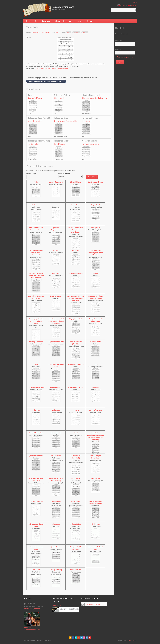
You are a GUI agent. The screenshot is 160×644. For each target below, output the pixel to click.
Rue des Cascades (36, 501)
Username (119, 41)
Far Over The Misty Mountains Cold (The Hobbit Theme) (36, 275)
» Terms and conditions (32, 630)
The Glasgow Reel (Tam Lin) (95, 98)
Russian (76, 32)
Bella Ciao (36, 410)
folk (68, 32)
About (79, 21)
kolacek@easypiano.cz (32, 609)
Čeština (122, 5)
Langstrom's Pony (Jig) (56, 342)
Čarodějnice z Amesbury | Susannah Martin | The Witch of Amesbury (95, 436)
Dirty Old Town (35, 98)
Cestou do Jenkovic (76, 273)
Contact (89, 21)
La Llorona (87, 121)
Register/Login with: (122, 34)
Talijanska (56, 410)
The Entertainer (56, 296)
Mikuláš (96, 273)
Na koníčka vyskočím (76, 364)
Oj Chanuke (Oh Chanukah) (76, 457)
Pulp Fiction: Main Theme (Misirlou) (95, 502)
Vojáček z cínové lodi (76, 387)
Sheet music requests (63, 21)
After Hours (76, 478)
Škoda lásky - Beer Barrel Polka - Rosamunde (36, 253)
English (132, 5)
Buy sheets (46, 21)
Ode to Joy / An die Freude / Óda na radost (36, 321)
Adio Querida (56, 456)
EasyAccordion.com (63, 7)
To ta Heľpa (34, 144)
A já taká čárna (76, 524)
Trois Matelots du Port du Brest (36, 525)
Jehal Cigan (59, 144)
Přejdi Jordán (95, 228)
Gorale (56, 205)
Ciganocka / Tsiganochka (66, 121)
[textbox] (124, 10)
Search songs (31, 174)
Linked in (81, 638)
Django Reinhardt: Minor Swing (95, 320)
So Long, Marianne (36, 342)
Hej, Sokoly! (60, 98)
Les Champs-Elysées (95, 182)
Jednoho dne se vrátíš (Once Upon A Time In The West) (56, 321)
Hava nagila (76, 501)
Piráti (76, 433)
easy (58, 32)
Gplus (79, 638)
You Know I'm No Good (36, 387)
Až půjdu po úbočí (76, 319)
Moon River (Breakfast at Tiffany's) (36, 297)
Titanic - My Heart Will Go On (56, 366)
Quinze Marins (56, 547)
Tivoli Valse (96, 524)
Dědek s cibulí (95, 342)
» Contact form (29, 627)
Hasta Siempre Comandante (96, 457)
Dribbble (84, 638)
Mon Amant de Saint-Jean (95, 548)
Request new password (125, 57)
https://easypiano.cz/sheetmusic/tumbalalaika (52, 68)
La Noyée (95, 387)
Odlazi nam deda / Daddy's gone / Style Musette (95, 253)
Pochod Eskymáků (91, 144)
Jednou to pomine (36, 456)
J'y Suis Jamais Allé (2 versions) (76, 548)
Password (119, 49)
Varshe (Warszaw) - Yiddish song (56, 480)
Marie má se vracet (56, 182)
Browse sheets (31, 21)
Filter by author (64, 174)
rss (70, 638)
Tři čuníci (56, 250)
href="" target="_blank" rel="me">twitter (76, 638)
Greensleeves (96, 478)
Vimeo (87, 638)
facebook (73, 638)
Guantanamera (56, 387)
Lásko (36, 364)
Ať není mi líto (56, 433)
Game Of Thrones (96, 410)
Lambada (76, 250)
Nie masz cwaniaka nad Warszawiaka (95, 297)
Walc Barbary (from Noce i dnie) (36, 480)
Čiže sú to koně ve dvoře (36, 548)
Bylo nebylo (56, 524)
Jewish (85, 32)
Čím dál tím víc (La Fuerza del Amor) (36, 229)
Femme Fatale (36, 570)
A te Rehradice (35, 121)
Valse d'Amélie (76, 570)
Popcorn (76, 410)
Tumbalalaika (56, 501)
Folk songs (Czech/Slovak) (41, 32)
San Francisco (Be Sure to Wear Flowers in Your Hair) (76, 298)
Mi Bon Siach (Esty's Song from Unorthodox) (76, 230)
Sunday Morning (56, 570)
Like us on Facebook (93, 604)
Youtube (90, 638)
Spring (36, 182)
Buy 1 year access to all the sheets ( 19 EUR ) (46, 81)
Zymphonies (131, 640)
